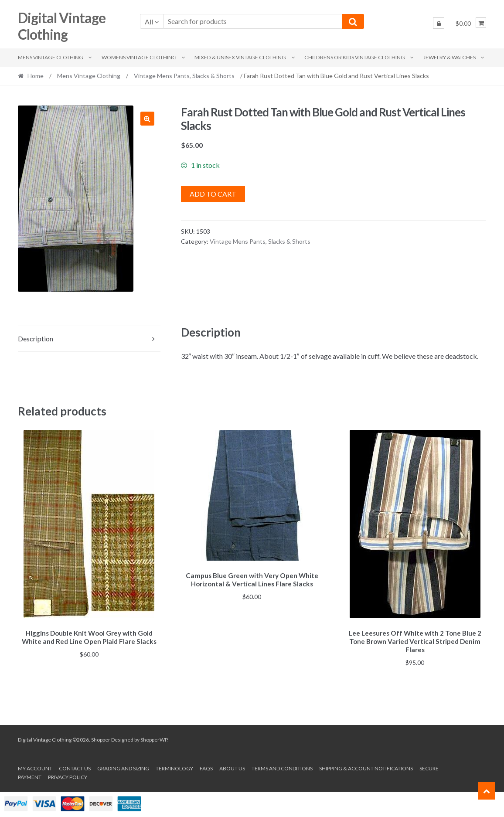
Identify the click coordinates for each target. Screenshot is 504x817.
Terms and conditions (282, 767)
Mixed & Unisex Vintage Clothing (240, 57)
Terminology (174, 767)
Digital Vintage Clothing (62, 26)
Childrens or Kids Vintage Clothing (355, 57)
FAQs (206, 767)
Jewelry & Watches (450, 57)
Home (36, 76)
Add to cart (213, 194)
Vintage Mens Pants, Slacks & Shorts (184, 76)
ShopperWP (154, 738)
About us (232, 767)
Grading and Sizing (123, 767)
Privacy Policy (68, 776)
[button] (147, 119)
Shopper (101, 738)
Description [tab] (36, 339)
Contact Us (75, 767)
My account (35, 767)
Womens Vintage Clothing (139, 57)
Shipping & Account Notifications (366, 767)
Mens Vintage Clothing (51, 57)
